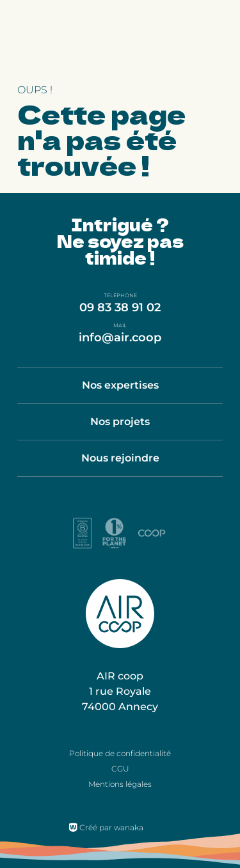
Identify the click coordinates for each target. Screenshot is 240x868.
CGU (120, 769)
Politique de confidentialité (120, 753)
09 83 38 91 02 (120, 307)
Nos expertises (120, 385)
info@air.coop (120, 337)
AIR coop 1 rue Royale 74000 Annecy (120, 691)
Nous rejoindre (120, 458)
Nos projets (120, 422)
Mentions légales (120, 784)
